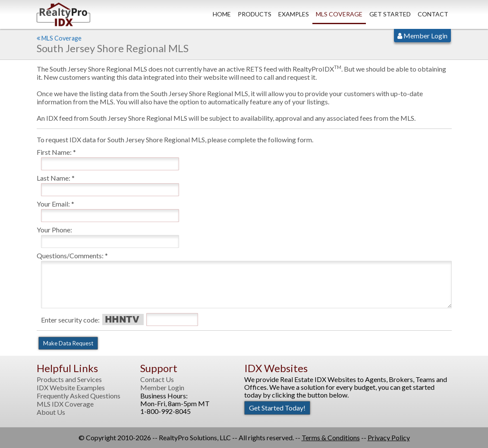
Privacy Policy (389, 437)
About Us (51, 412)
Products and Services (69, 379)
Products (255, 14)
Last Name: (54, 178)
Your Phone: (54, 230)
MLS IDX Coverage (65, 404)
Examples (294, 14)
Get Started (390, 14)
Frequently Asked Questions (79, 396)
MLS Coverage (339, 14)
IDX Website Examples (71, 388)
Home (222, 14)
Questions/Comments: (70, 255)
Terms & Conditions (331, 437)
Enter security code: (70, 320)
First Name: (54, 152)
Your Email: (53, 204)
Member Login (422, 36)
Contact (433, 14)
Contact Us (157, 379)
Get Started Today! (277, 408)
